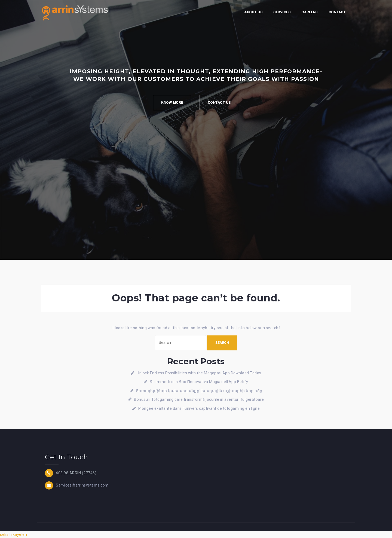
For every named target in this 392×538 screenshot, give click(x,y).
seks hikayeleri (14, 534)
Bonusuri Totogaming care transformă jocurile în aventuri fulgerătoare (199, 399)
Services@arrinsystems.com (82, 485)
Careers (310, 12)
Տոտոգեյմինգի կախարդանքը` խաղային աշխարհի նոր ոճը (199, 391)
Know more (172, 103)
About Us (253, 12)
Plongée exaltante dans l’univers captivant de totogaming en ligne (199, 408)
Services (282, 12)
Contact (337, 12)
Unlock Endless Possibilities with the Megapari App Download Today (199, 373)
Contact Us (219, 103)
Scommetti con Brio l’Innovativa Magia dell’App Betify (199, 382)
